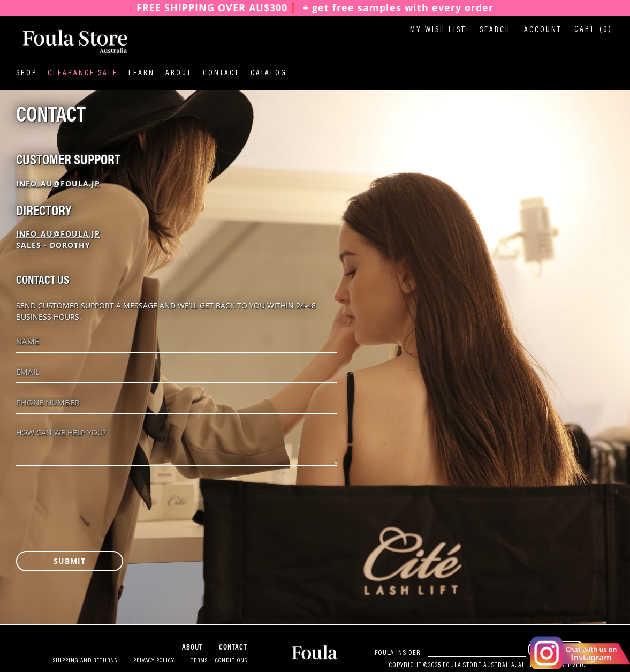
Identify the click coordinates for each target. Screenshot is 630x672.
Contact (221, 74)
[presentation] (97, 497)
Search (495, 30)
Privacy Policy (154, 661)
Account (543, 30)
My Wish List (438, 30)
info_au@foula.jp (58, 183)
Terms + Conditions (219, 661)
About (179, 74)
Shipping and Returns (85, 661)
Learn (142, 74)
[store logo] (70, 42)
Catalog (269, 74)
